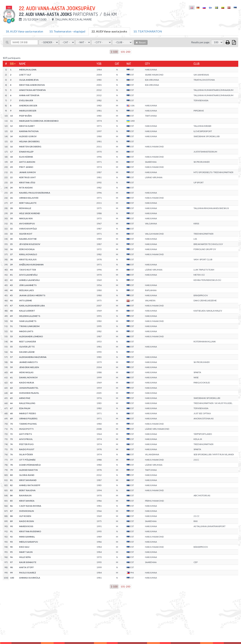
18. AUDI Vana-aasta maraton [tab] (24, 31)
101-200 (125, 52)
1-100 (114, 52)
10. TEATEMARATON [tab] (148, 31)
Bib (12, 64)
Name (22, 64)
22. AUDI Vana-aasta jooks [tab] (109, 31)
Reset (141, 42)
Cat (117, 64)
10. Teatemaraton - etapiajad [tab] (67, 31)
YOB (99, 64)
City (148, 64)
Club (197, 64)
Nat (129, 64)
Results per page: (200, 42)
